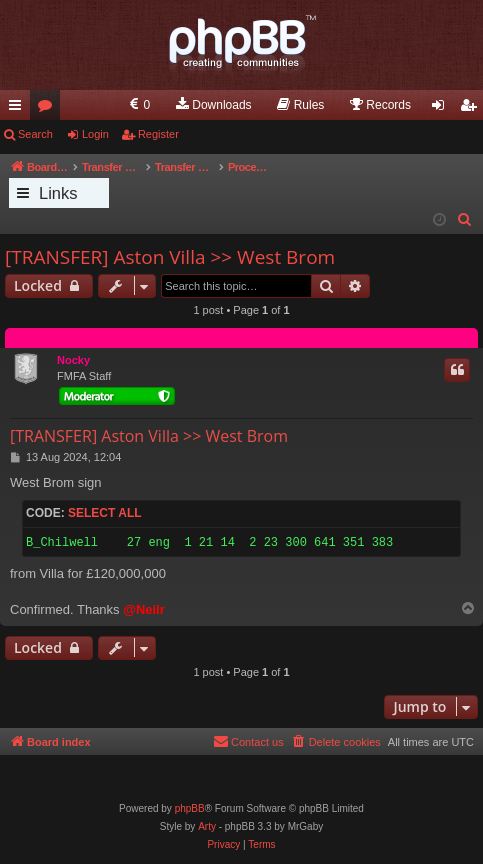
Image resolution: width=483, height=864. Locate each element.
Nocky (73, 360)
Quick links (19, 109)
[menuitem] (138, 105)
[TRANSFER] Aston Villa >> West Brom (170, 257)
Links (58, 193)
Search (35, 134)
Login (95, 134)
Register (158, 134)
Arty (207, 826)
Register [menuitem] (472, 109)
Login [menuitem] (442, 109)
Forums (49, 109)
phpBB (190, 808)
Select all (105, 513)
